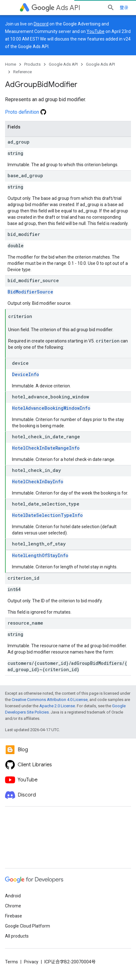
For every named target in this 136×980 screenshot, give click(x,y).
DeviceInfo (25, 374)
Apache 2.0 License (57, 706)
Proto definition (26, 112)
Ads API (56, 8)
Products (32, 64)
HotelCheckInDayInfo (38, 482)
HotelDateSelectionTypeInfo (47, 515)
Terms (11, 962)
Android (13, 896)
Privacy (31, 962)
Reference (23, 72)
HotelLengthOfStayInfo (40, 555)
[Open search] (111, 8)
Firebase (14, 916)
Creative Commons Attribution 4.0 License (50, 700)
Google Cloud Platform (28, 926)
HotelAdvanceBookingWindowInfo (51, 408)
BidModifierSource (30, 292)
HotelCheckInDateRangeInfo (46, 448)
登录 (124, 8)
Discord (41, 24)
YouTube (96, 31)
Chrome (13, 906)
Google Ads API (63, 64)
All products (17, 936)
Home (11, 64)
